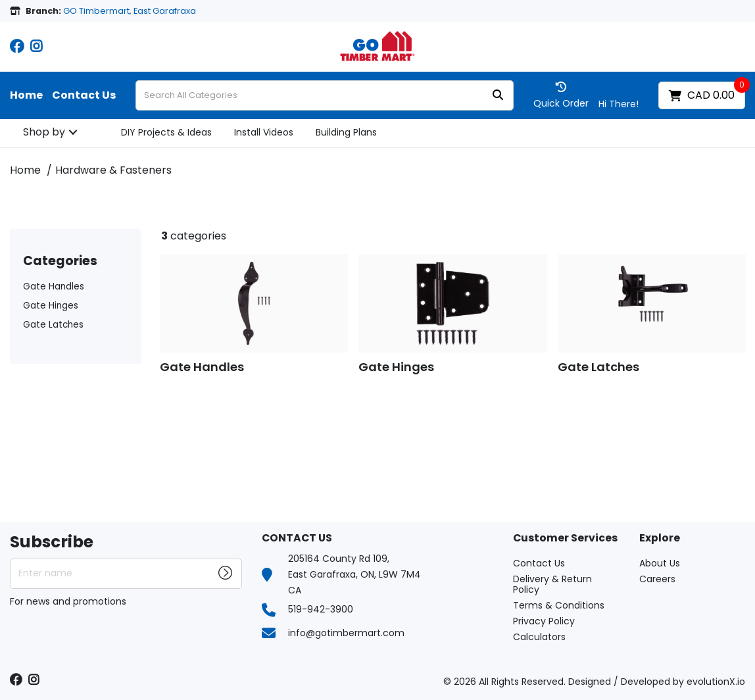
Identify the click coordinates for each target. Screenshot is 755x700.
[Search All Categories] (325, 95)
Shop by (44, 132)
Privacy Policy (544, 621)
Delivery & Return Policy (552, 584)
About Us (660, 563)
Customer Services (565, 538)
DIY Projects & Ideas (166, 132)
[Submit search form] (498, 96)
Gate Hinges (51, 306)
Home (26, 95)
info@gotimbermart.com (346, 633)
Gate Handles (54, 287)
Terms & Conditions (559, 605)
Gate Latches (53, 325)
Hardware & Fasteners (113, 170)
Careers (657, 579)
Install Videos (264, 132)
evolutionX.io (716, 682)
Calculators (539, 637)
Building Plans (346, 132)
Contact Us (84, 95)
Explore (660, 538)
